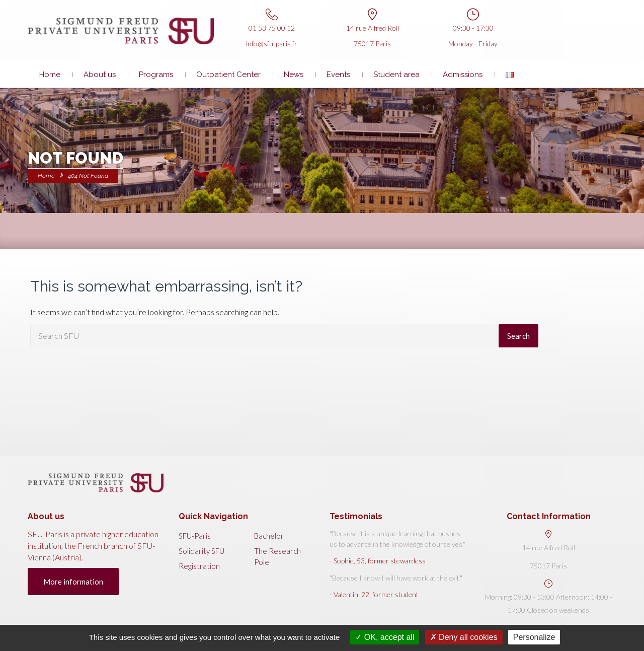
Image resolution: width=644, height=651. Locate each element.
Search (518, 336)
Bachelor (269, 536)
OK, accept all (385, 637)
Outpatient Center (228, 75)
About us (100, 75)
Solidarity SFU (202, 551)
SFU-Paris (195, 536)
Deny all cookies (464, 637)
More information (73, 582)
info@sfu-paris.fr (272, 44)
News (294, 75)
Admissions (463, 75)
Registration (199, 566)
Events (338, 75)
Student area (396, 75)
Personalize (534, 637)
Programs (156, 75)
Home (50, 75)
